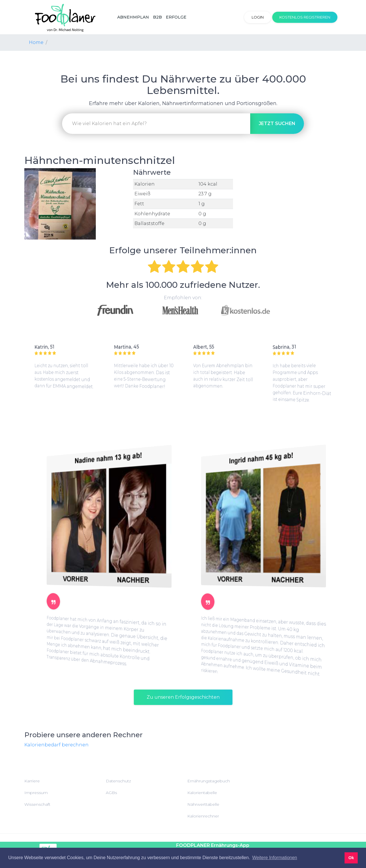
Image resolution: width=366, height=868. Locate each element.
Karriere (32, 781)
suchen (277, 123)
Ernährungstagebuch (209, 781)
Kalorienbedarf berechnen (56, 745)
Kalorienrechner (203, 816)
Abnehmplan (133, 17)
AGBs (111, 793)
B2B (157, 17)
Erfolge (176, 17)
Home (36, 42)
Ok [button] (351, 858)
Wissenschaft (37, 804)
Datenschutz (118, 781)
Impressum (36, 793)
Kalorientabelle (202, 793)
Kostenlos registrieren (305, 17)
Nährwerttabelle (203, 804)
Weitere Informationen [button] (275, 858)
